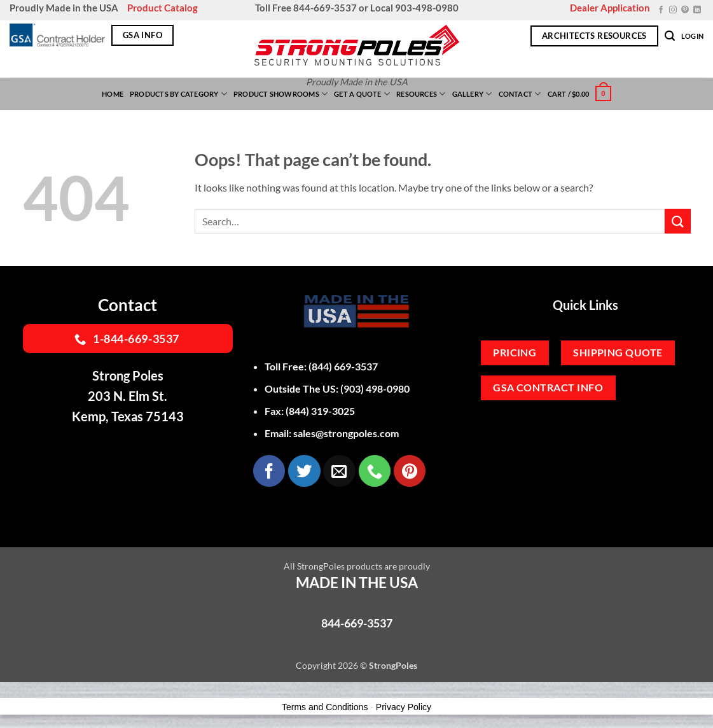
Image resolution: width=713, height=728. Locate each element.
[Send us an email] (339, 471)
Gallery (472, 94)
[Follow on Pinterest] (685, 10)
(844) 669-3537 (343, 366)
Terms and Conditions (325, 707)
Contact (520, 94)
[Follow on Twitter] (304, 471)
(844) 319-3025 (320, 411)
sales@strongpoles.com (346, 433)
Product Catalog (163, 8)
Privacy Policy (404, 707)
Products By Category (178, 94)
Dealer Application (610, 8)
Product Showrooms (280, 94)
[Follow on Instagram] (673, 10)
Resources (421, 94)
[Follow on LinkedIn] (697, 10)
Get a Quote (362, 94)
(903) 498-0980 (375, 388)
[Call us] (375, 471)
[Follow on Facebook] (661, 10)
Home (113, 94)
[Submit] (677, 221)
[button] (670, 36)
